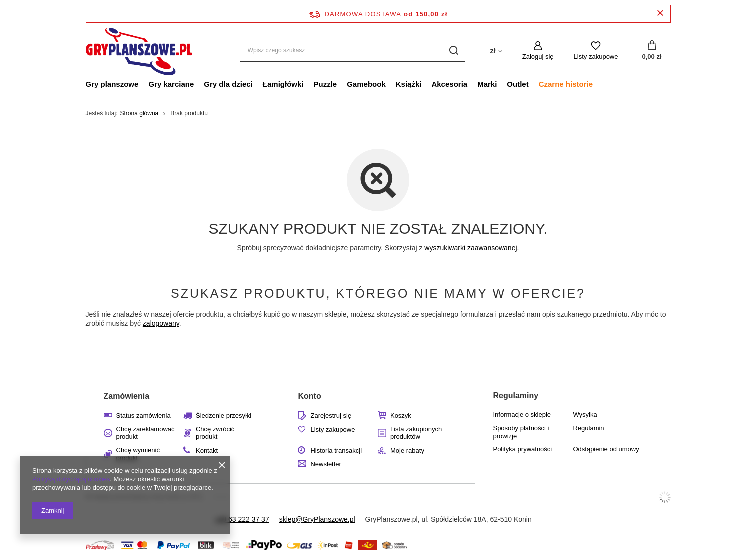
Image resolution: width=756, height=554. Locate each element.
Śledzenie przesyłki (224, 415)
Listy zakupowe (596, 57)
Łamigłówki (283, 84)
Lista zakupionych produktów (416, 433)
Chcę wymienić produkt (138, 454)
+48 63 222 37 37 (242, 519)
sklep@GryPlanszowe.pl (317, 519)
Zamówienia (127, 396)
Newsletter (326, 464)
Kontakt (207, 450)
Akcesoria (449, 84)
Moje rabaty (407, 450)
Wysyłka (585, 414)
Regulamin (588, 428)
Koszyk (401, 415)
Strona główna (140, 113)
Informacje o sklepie (522, 414)
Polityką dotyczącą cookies (71, 479)
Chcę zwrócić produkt (215, 433)
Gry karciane (171, 84)
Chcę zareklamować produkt (146, 433)
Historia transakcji (336, 450)
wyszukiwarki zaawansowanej (470, 248)
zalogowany (161, 323)
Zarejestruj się (331, 415)
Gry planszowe (112, 84)
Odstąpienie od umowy (606, 449)
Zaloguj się (538, 57)
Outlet (517, 84)
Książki (409, 84)
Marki (487, 84)
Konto (309, 396)
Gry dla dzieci (228, 84)
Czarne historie (566, 84)
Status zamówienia (144, 415)
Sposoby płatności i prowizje (521, 432)
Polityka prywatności (522, 449)
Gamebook (366, 84)
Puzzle (326, 84)
